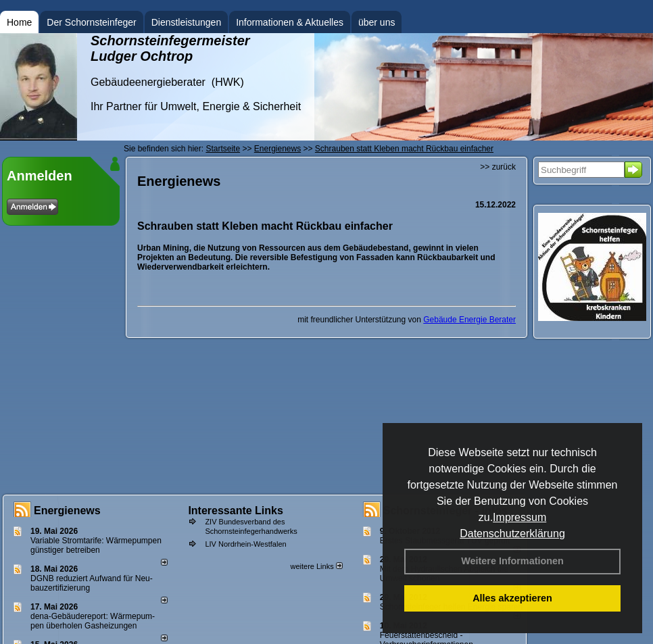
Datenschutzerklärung (512, 534)
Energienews (67, 511)
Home (19, 22)
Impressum (519, 517)
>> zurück (498, 167)
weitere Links (316, 566)
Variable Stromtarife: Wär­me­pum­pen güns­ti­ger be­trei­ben (96, 545)
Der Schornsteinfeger (91, 22)
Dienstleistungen (187, 22)
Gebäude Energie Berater (469, 320)
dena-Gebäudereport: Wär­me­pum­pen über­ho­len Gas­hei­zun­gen (93, 621)
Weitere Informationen (512, 561)
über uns (377, 22)
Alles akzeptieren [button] (512, 598)
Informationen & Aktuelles (290, 22)
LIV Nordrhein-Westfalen (245, 544)
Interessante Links (236, 511)
